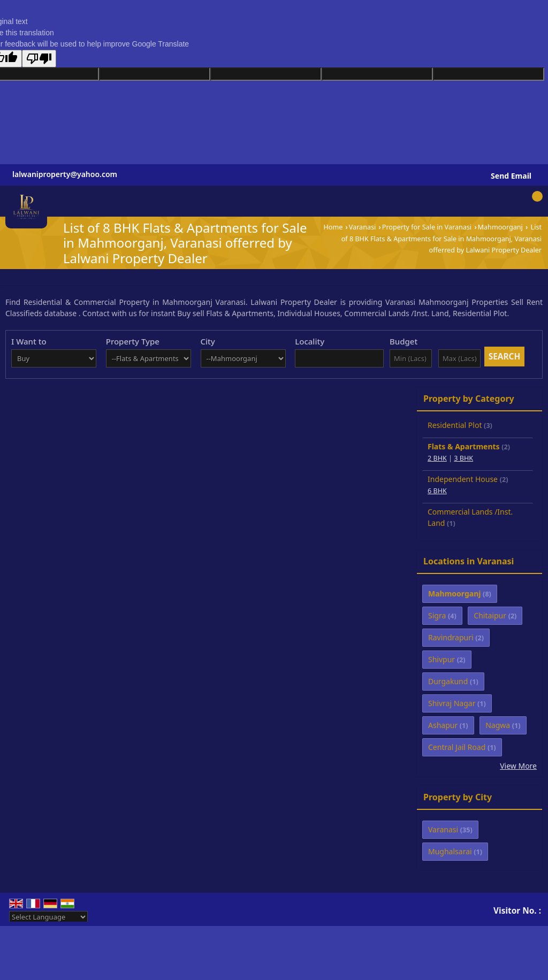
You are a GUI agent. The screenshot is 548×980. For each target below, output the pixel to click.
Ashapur (443, 725)
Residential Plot (455, 425)
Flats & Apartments (464, 446)
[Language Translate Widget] (48, 917)
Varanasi (363, 227)
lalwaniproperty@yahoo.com (65, 174)
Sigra (437, 615)
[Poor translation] (39, 59)
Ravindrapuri (451, 637)
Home (333, 227)
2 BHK (437, 458)
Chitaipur (490, 615)
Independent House (463, 479)
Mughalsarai (450, 851)
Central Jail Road (457, 747)
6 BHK (437, 491)
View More (518, 766)
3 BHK (463, 458)
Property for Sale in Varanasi (427, 227)
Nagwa (498, 725)
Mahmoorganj (500, 227)
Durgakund (448, 681)
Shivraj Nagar (452, 703)
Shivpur (442, 659)
